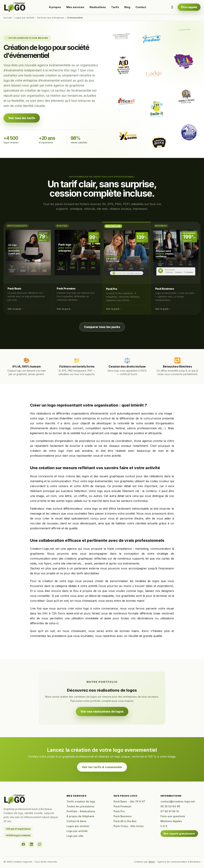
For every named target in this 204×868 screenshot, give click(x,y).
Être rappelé (189, 7)
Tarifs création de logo (81, 801)
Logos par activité (24, 18)
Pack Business (165, 289)
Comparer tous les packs (102, 327)
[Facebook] (23, 844)
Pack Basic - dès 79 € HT (129, 801)
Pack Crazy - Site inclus (129, 826)
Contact (141, 7)
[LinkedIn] (31, 844)
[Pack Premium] (77, 253)
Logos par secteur (78, 826)
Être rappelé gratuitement (179, 834)
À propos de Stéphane (80, 816)
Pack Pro (112, 289)
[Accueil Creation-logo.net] (15, 7)
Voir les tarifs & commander (102, 767)
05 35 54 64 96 (170, 806)
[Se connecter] (172, 7)
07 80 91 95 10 (170, 811)
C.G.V (164, 826)
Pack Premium (66, 288)
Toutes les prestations (80, 806)
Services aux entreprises (51, 18)
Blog (127, 7)
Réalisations (98, 7)
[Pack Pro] (127, 253)
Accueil (8, 18)
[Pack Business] (176, 253)
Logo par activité (77, 831)
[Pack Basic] (28, 253)
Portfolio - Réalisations (81, 811)
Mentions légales (171, 821)
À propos (55, 7)
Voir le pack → (16, 309)
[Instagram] (40, 844)
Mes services (75, 7)
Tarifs (115, 7)
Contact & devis (76, 821)
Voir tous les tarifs (22, 118)
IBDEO (152, 862)
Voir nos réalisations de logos (102, 711)
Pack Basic (14, 288)
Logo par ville (75, 836)
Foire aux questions (173, 816)
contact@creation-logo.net (178, 801)
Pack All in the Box (125, 821)
